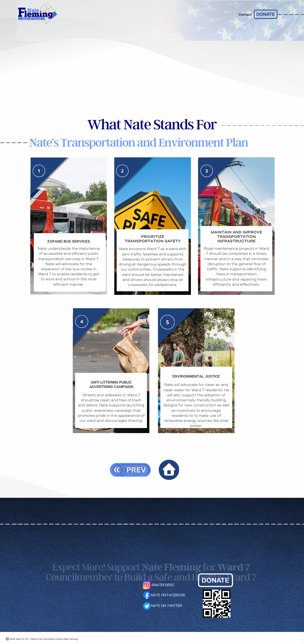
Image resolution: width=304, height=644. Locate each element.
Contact (245, 15)
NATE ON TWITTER (166, 606)
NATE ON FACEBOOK (168, 595)
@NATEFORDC (163, 585)
